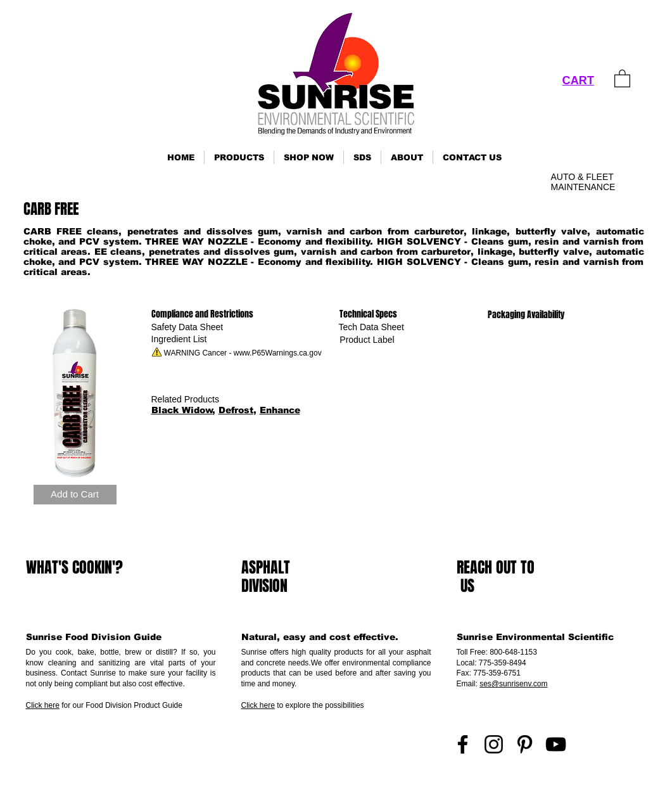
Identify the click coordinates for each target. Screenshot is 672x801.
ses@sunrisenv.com (513, 684)
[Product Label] (367, 340)
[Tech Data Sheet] (372, 327)
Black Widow (182, 410)
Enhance (280, 410)
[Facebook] (463, 744)
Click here (43, 705)
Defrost (236, 410)
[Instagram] (494, 744)
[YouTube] (556, 744)
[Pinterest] (525, 744)
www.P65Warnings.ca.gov (278, 353)
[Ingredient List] (179, 339)
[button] (239, 157)
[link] (622, 78)
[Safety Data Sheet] (187, 327)
